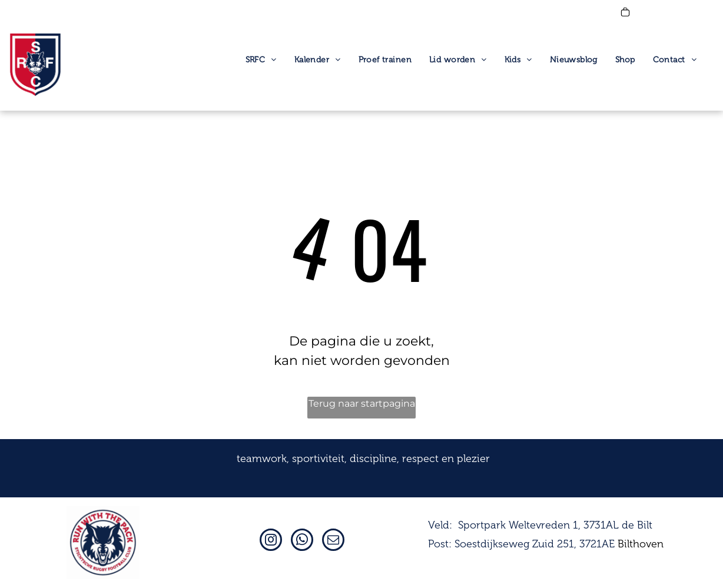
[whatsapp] (302, 541)
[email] (333, 541)
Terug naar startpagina (362, 403)
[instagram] (271, 541)
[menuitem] (261, 60)
